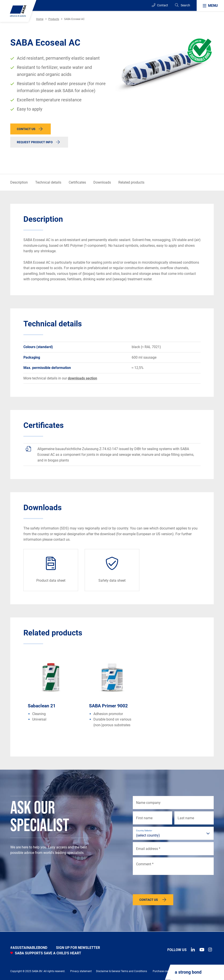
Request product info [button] (35, 142)
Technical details (48, 182)
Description (19, 182)
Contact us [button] (26, 129)
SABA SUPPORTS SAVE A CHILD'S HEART (46, 953)
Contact (160, 5)
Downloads (102, 182)
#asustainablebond (29, 948)
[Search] (182, 5)
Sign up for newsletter (78, 948)
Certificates (77, 182)
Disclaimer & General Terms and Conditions (122, 971)
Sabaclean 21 (42, 706)
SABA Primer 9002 (108, 706)
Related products (131, 182)
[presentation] (166, 886)
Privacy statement (81, 971)
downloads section (82, 378)
